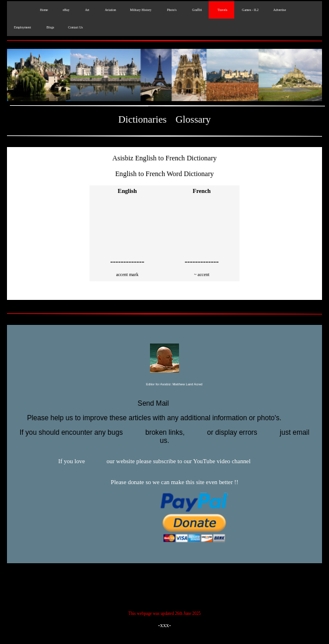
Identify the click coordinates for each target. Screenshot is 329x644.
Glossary (193, 119)
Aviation (110, 10)
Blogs (49, 27)
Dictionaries (142, 119)
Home (43, 10)
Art (87, 10)
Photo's (171, 10)
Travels (221, 10)
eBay (66, 10)
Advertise (279, 10)
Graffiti (196, 10)
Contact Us (75, 27)
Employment (22, 27)
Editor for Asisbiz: (164, 385)
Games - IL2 (250, 10)
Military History (141, 10)
